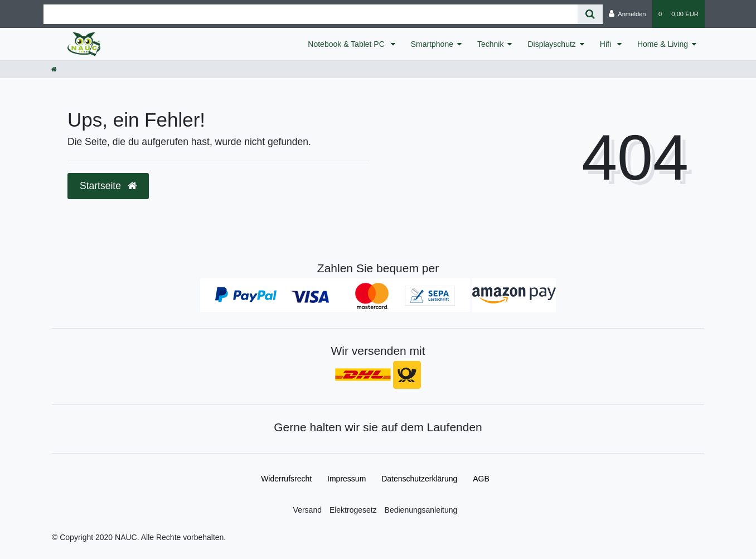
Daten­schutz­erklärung (419, 479)
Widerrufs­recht (286, 479)
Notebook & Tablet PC (347, 44)
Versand (307, 510)
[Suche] (590, 14)
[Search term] (311, 14)
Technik (490, 44)
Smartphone (432, 44)
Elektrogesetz (353, 510)
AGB (481, 479)
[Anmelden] (627, 14)
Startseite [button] (108, 186)
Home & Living (663, 44)
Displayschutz (551, 44)
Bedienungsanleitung (421, 510)
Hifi (607, 44)
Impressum (346, 479)
